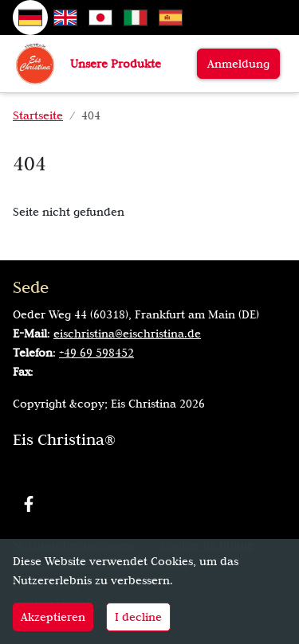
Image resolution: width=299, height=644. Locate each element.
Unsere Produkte (116, 64)
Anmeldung (238, 64)
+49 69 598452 (96, 353)
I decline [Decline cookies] (138, 617)
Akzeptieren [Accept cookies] (53, 617)
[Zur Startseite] (35, 63)
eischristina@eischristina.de (127, 334)
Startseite (38, 115)
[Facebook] (29, 504)
